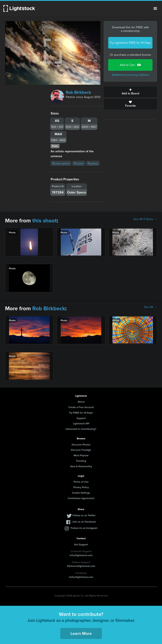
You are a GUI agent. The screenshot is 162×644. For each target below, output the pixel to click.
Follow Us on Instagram (84, 528)
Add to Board (130, 92)
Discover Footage (81, 450)
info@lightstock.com (81, 555)
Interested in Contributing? (81, 429)
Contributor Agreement (81, 498)
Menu (155, 8)
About (81, 402)
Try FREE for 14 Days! (81, 413)
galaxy (93, 163)
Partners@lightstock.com (81, 566)
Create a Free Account (81, 407)
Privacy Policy (81, 487)
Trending (81, 461)
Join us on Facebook (84, 522)
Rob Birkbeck (78, 92)
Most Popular (81, 455)
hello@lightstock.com (81, 577)
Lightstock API (81, 423)
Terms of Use (81, 482)
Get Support (81, 544)
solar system (61, 163)
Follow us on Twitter (84, 515)
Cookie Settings (81, 493)
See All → (151, 307)
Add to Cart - (130, 65)
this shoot (45, 221)
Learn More (81, 633)
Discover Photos (81, 445)
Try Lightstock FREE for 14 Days (130, 43)
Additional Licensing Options (130, 75)
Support (81, 418)
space (79, 163)
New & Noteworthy (81, 466)
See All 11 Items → (145, 219)
